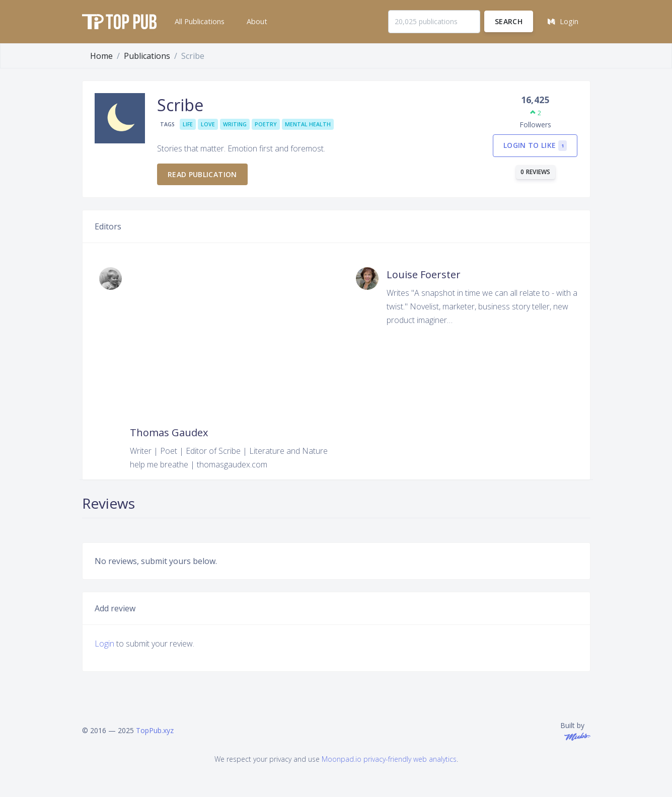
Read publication (202, 174)
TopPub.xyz (155, 730)
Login (104, 644)
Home (101, 56)
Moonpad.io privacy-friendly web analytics (389, 759)
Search (509, 21)
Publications (147, 56)
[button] (199, 22)
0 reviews (536, 172)
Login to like (535, 146)
